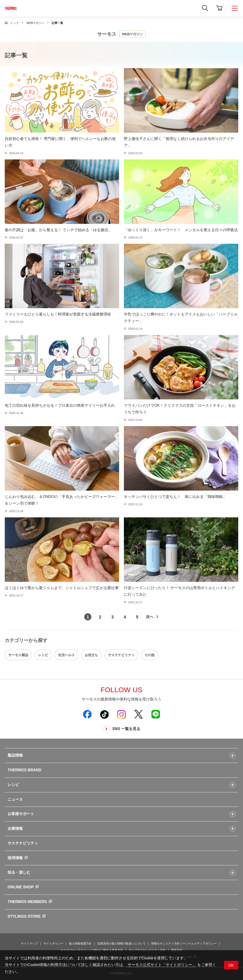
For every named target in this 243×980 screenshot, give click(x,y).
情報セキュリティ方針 (165, 944)
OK (231, 965)
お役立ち (91, 655)
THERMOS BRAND (24, 770)
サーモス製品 (18, 655)
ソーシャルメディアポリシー (198, 944)
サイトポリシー (53, 944)
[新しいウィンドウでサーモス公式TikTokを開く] (104, 714)
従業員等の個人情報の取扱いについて (121, 944)
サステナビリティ (121, 655)
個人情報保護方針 (80, 944)
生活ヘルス (66, 655)
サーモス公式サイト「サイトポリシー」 (161, 965)
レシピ (43, 655)
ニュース (15, 799)
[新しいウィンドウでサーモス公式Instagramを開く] (121, 714)
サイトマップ (29, 944)
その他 (150, 655)
